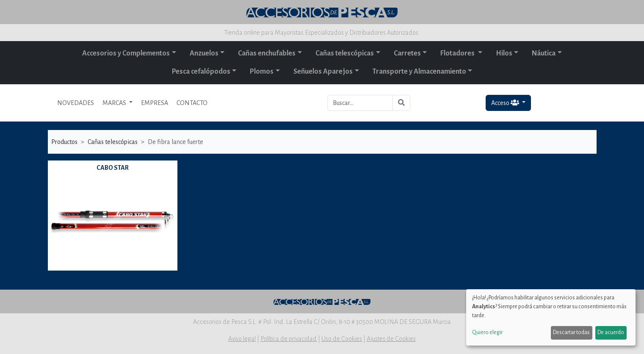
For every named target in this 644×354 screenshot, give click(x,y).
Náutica (544, 53)
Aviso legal (242, 339)
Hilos (504, 53)
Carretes (407, 53)
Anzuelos (204, 53)
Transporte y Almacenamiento (419, 72)
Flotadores (458, 53)
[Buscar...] (360, 103)
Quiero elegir (487, 332)
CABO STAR (113, 168)
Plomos (262, 72)
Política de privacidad (289, 339)
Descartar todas (571, 332)
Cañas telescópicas (345, 53)
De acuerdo (611, 332)
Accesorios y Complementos (126, 53)
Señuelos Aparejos (323, 72)
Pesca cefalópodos (201, 72)
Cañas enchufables (267, 53)
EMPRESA (155, 103)
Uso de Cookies (342, 339)
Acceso (506, 103)
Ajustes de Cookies (391, 339)
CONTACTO (192, 103)
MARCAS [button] (115, 103)
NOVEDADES (76, 103)
